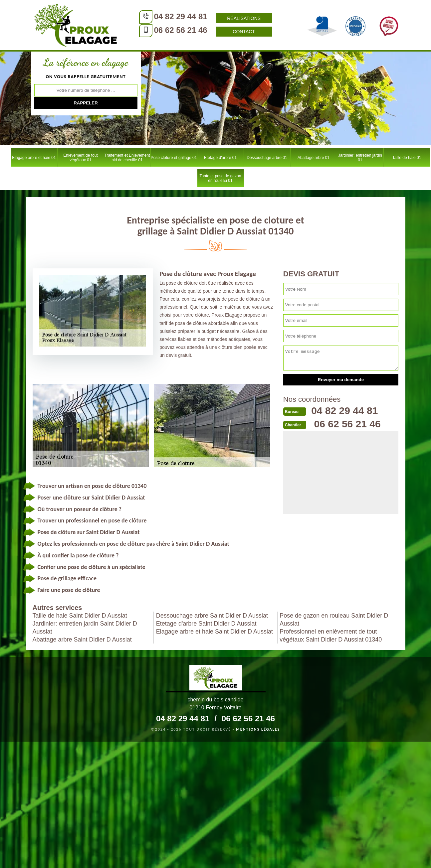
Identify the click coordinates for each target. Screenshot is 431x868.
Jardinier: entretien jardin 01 (360, 158)
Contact (244, 32)
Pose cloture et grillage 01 (174, 158)
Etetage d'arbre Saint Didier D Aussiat (206, 624)
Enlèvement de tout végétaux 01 (80, 158)
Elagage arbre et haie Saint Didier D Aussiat (215, 632)
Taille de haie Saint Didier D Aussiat (80, 616)
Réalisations (244, 18)
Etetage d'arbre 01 (220, 158)
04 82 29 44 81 (181, 16)
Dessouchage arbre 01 (267, 158)
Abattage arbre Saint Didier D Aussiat (82, 640)
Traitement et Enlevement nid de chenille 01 (127, 158)
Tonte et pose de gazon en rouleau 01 (220, 178)
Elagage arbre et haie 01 (34, 158)
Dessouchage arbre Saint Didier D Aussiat (212, 616)
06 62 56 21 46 (181, 30)
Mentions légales (258, 729)
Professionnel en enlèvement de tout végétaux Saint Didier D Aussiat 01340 (331, 636)
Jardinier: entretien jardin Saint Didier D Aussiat (85, 628)
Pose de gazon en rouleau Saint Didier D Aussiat (334, 620)
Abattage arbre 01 (314, 158)
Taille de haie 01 (407, 158)
